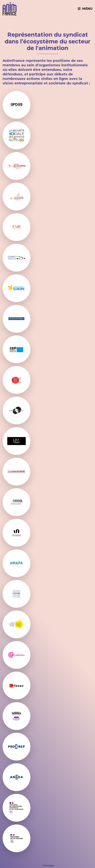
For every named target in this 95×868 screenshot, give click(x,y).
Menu (85, 9)
